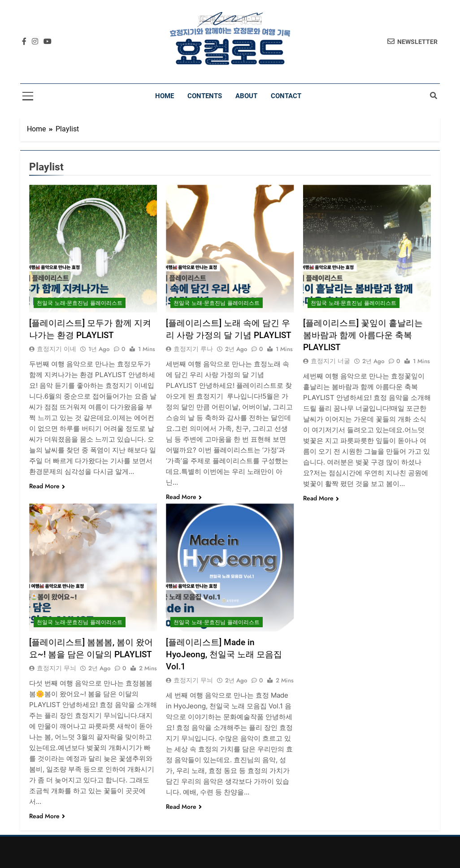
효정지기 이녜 (56, 349)
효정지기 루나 (193, 349)
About (246, 96)
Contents (205, 96)
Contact (286, 96)
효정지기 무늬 (56, 668)
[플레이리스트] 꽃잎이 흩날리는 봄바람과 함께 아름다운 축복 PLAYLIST (363, 335)
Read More (47, 486)
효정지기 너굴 (330, 361)
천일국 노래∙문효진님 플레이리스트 (80, 303)
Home (165, 96)
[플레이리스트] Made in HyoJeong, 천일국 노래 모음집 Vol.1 (224, 654)
